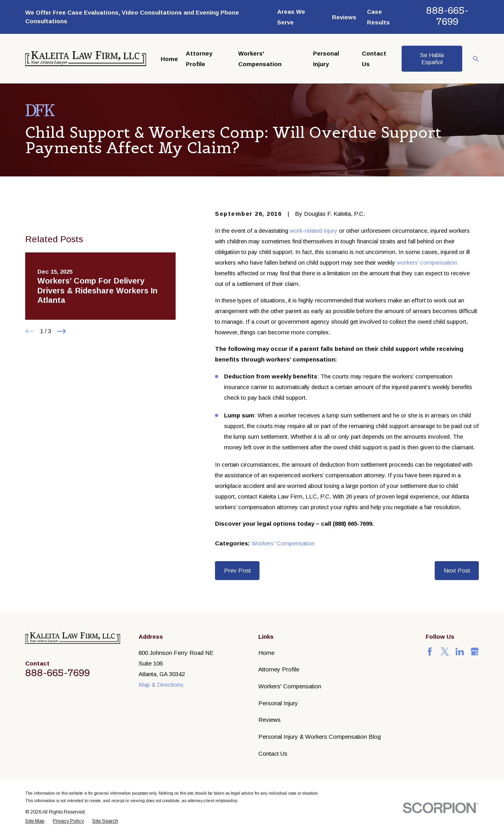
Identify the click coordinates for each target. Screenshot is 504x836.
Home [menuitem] (169, 59)
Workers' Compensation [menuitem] (260, 59)
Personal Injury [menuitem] (326, 59)
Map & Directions (161, 685)
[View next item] (62, 379)
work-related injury (314, 231)
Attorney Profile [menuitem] (199, 59)
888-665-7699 (447, 16)
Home (266, 653)
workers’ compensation (427, 262)
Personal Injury (278, 703)
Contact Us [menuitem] (374, 59)
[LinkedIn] (460, 652)
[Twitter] (445, 652)
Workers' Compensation (283, 543)
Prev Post (237, 570)
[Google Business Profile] (475, 652)
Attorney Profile (279, 669)
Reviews (344, 17)
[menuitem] (35, 821)
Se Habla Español (432, 58)
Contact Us (273, 754)
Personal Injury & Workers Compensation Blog (320, 737)
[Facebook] (430, 652)
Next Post (457, 570)
